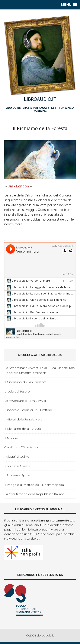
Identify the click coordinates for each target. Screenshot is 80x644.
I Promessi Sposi (17, 475)
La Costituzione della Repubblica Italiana (34, 494)
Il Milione (11, 438)
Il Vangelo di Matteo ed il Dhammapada (34, 485)
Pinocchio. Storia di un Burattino (28, 410)
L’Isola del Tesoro (17, 391)
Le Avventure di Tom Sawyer (25, 401)
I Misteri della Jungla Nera (23, 419)
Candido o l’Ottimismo (21, 447)
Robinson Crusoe (17, 466)
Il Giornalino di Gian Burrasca (25, 382)
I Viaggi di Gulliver (17, 457)
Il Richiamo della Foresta (23, 429)
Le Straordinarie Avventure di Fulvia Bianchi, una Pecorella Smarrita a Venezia (39, 370)
